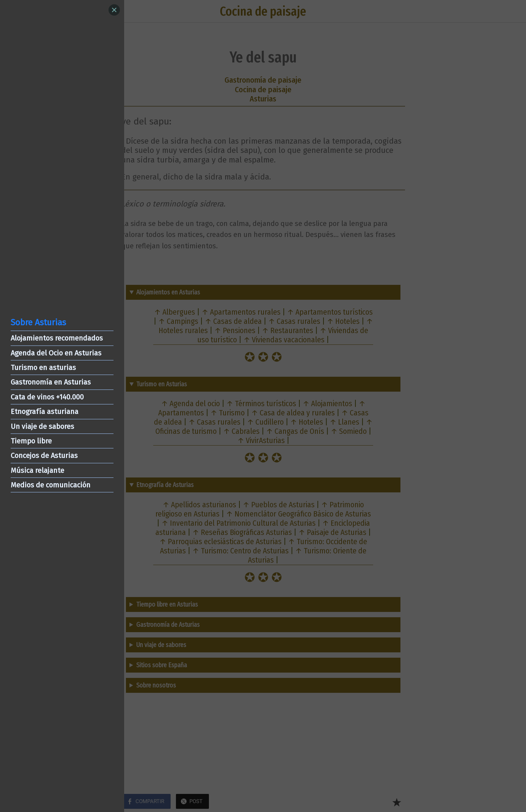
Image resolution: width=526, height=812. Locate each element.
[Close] (114, 10)
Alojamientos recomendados (57, 338)
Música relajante (37, 470)
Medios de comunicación (51, 485)
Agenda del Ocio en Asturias (56, 353)
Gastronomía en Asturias (51, 382)
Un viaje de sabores (42, 426)
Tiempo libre (31, 441)
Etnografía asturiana (45, 411)
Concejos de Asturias (44, 455)
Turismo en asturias (43, 368)
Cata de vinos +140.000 (47, 397)
